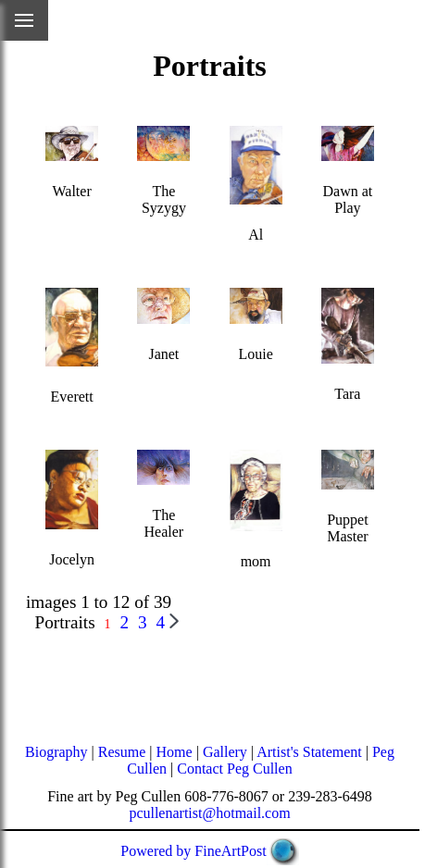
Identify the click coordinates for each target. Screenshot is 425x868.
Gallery (225, 752)
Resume (122, 752)
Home (175, 752)
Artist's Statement (309, 752)
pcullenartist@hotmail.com (209, 813)
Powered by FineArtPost (193, 851)
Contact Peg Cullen (234, 769)
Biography (56, 752)
